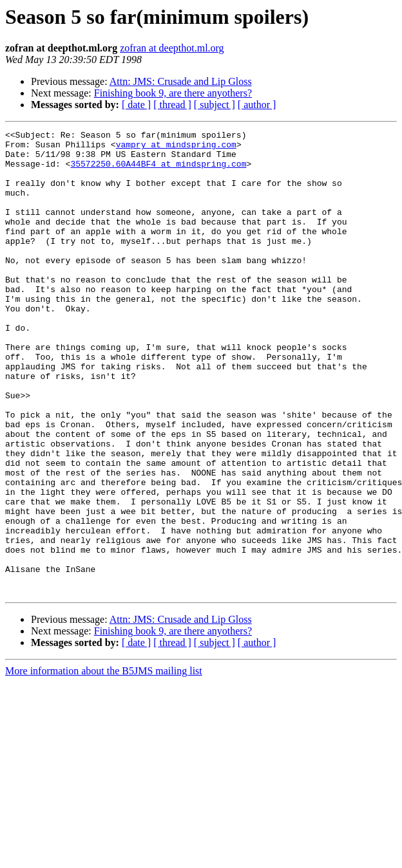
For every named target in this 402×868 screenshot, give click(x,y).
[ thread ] (172, 105)
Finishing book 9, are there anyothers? (173, 93)
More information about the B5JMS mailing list (104, 763)
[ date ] (136, 105)
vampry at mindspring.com (176, 148)
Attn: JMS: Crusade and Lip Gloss (181, 81)
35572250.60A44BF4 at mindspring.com (158, 171)
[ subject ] (215, 105)
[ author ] (257, 105)
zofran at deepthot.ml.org (172, 48)
